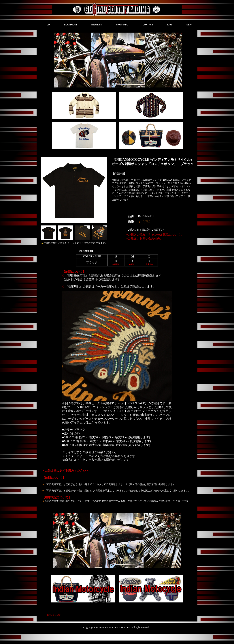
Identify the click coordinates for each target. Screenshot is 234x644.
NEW (189, 25)
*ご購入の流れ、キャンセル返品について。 (155, 235)
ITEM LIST (97, 25)
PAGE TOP (54, 615)
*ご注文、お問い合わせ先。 (145, 239)
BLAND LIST (70, 25)
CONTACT (148, 25)
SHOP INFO (122, 25)
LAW (170, 25)
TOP (48, 25)
